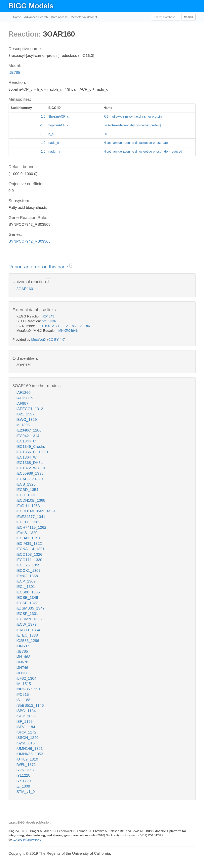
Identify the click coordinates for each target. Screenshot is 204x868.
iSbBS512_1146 (30, 705)
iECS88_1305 (28, 592)
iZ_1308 (23, 786)
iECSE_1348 (27, 598)
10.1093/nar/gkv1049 (27, 839)
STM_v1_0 (26, 792)
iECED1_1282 (28, 522)
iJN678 (22, 662)
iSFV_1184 (26, 727)
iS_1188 (23, 700)
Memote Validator (83, 17)
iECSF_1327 (27, 603)
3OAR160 (25, 289)
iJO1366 (24, 673)
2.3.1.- (57, 326)
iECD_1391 (26, 495)
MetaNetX (39, 340)
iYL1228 (23, 775)
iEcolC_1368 (27, 576)
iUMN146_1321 (30, 748)
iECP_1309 (26, 581)
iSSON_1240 (28, 738)
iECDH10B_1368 (31, 500)
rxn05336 (49, 321)
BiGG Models (31, 6)
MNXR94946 (68, 331)
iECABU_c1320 (30, 479)
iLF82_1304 (26, 678)
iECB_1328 (26, 484)
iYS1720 (24, 781)
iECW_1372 (27, 624)
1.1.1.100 (43, 326)
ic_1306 (23, 425)
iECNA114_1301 (31, 549)
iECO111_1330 (29, 560)
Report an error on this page (39, 267)
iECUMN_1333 (29, 619)
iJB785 (14, 72)
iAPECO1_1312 (30, 409)
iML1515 (24, 684)
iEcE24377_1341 (31, 517)
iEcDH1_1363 (28, 506)
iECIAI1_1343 (28, 538)
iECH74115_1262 (31, 527)
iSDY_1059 (26, 716)
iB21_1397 (26, 414)
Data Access (59, 17)
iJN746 (22, 668)
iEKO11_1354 (28, 630)
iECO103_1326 (29, 554)
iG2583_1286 (28, 641)
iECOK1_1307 (29, 570)
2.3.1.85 (70, 326)
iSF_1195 (25, 721)
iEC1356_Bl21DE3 (32, 452)
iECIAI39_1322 (29, 543)
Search (188, 17)
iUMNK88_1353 (30, 754)
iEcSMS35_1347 (31, 608)
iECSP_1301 (27, 614)
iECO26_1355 (28, 565)
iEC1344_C (26, 441)
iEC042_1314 (28, 436)
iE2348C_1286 (29, 430)
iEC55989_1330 (30, 473)
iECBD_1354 (27, 490)
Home (17, 17)
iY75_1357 (26, 770)
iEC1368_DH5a (30, 463)
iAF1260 (24, 392)
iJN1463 (23, 657)
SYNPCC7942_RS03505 (30, 241)
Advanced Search (36, 17)
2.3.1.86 (84, 326)
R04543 (48, 316)
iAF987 (22, 403)
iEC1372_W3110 (31, 468)
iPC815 (23, 694)
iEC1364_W (27, 457)
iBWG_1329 (27, 419)
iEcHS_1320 (27, 533)
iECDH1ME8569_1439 (36, 511)
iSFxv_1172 (26, 732)
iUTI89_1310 (27, 759)
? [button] (71, 266)
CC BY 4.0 (56, 340)
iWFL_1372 (26, 765)
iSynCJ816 (26, 743)
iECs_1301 (26, 587)
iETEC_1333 (27, 635)
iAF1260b (25, 398)
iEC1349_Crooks (31, 447)
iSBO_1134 (26, 711)
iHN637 (23, 646)
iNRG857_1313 (30, 689)
